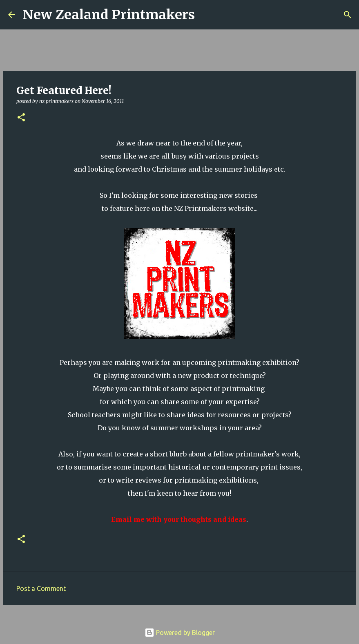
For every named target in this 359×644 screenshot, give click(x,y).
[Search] (206, 15)
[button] (21, 118)
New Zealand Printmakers (109, 15)
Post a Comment (41, 588)
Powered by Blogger (180, 633)
